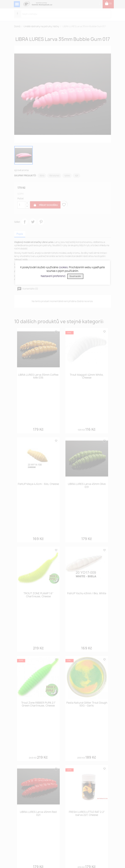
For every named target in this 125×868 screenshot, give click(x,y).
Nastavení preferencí (53, 276)
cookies (63, 267)
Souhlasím (75, 276)
